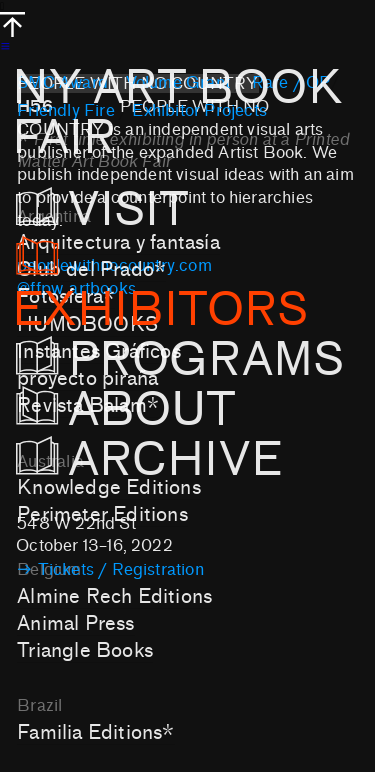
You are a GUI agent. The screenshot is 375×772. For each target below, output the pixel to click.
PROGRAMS (180, 360)
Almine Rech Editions (114, 596)
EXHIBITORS (160, 286)
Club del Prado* (91, 269)
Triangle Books (85, 650)
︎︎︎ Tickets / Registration (110, 569)
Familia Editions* (95, 732)
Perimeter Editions (102, 514)
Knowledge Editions (109, 487)
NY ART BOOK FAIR (177, 113)
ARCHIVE (154, 460)
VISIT (125, 210)
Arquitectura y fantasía (118, 242)
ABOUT (126, 410)
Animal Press (75, 623)
